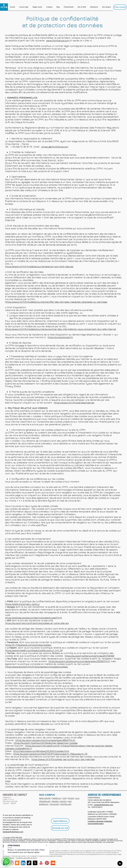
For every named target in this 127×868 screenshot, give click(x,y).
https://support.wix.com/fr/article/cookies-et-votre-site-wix (37, 623)
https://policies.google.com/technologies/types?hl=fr (34, 618)
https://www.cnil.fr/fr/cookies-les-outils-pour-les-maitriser (63, 759)
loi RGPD (51, 853)
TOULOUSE (54, 804)
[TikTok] (29, 863)
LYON (65, 798)
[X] (35, 863)
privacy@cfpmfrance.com (55, 147)
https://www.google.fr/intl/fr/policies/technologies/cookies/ (36, 667)
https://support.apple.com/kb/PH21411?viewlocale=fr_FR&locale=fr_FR (50, 754)
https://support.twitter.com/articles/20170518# (89, 656)
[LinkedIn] (23, 863)
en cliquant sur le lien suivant (85, 296)
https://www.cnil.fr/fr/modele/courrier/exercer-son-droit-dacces (39, 266)
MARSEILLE (57, 798)
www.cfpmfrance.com (58, 41)
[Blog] (17, 863)
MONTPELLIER (66, 804)
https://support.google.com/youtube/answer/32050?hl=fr (79, 661)
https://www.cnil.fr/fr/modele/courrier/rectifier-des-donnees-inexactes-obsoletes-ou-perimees (56, 302)
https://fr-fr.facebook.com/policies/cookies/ (28, 645)
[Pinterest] (47, 863)
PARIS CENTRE (45, 798)
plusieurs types (96, 607)
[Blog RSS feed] (120, 864)
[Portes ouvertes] (120, 7)
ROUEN (71, 798)
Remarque (11, 68)
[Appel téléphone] (60, 821)
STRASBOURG (45, 801)
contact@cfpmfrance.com (104, 805)
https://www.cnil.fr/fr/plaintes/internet (74, 403)
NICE (70, 801)
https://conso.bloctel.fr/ (60, 337)
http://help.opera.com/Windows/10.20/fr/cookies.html (41, 751)
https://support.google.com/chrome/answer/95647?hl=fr (45, 740)
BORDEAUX (44, 804)
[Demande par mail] (60, 828)
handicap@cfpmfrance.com (13, 832)
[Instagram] (11, 863)
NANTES (63, 801)
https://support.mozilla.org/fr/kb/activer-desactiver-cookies (46, 743)
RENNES (55, 801)
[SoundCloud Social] (53, 863)
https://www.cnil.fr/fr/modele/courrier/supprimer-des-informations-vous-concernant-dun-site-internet (61, 329)
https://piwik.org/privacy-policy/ (22, 604)
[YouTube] (41, 863)
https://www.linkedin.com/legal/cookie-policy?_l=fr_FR (34, 650)
